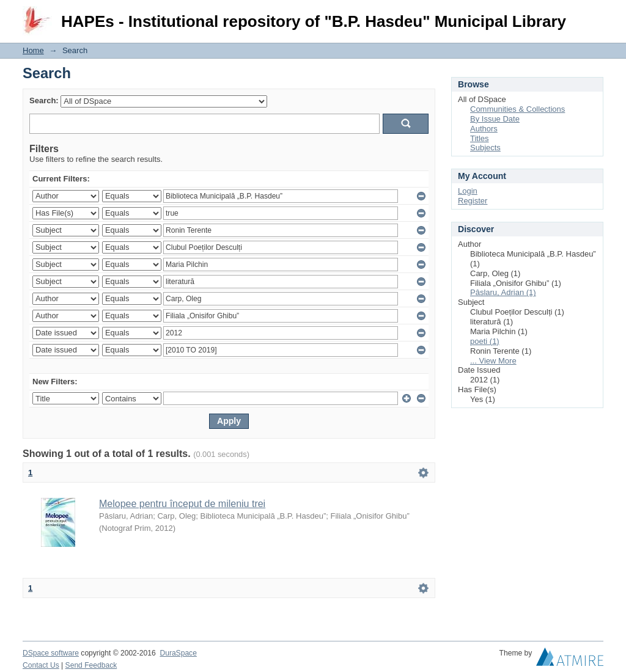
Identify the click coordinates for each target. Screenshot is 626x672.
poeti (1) (485, 341)
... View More (493, 361)
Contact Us (41, 665)
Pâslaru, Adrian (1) (503, 292)
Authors (484, 129)
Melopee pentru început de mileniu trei (182, 504)
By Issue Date (495, 119)
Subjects (485, 148)
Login (594, 15)
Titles (480, 138)
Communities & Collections (517, 109)
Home (33, 50)
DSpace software (51, 653)
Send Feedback (91, 665)
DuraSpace (178, 653)
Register (473, 201)
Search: (44, 100)
